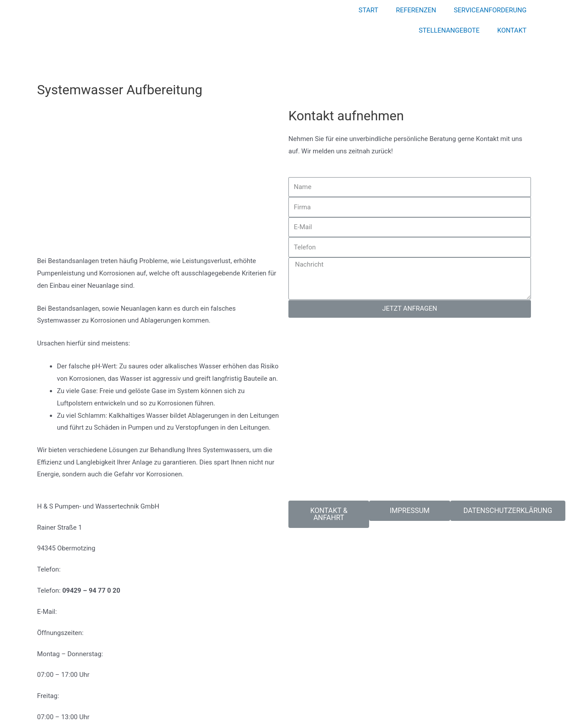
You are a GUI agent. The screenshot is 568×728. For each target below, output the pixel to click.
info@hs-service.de (88, 612)
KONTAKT (512, 30)
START (368, 10)
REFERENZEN (416, 10)
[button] (329, 514)
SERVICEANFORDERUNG (490, 10)
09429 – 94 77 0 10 (91, 569)
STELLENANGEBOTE (449, 30)
